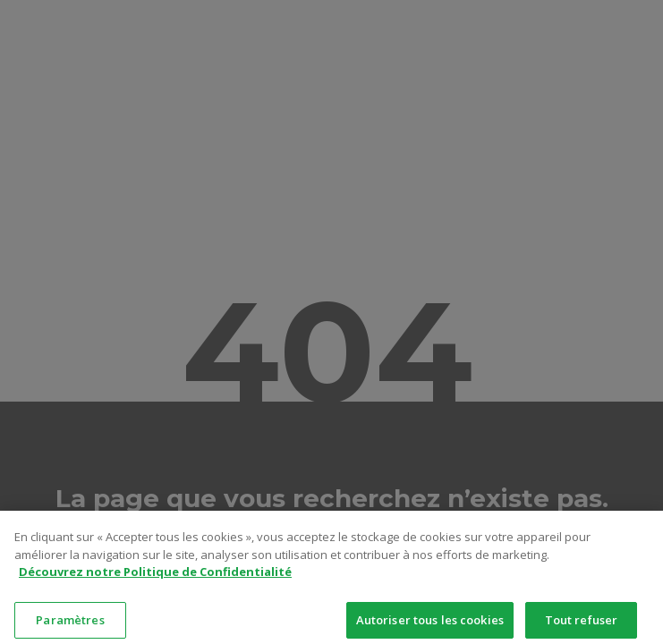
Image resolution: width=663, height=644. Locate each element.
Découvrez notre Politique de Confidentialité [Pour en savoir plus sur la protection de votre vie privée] (155, 581)
